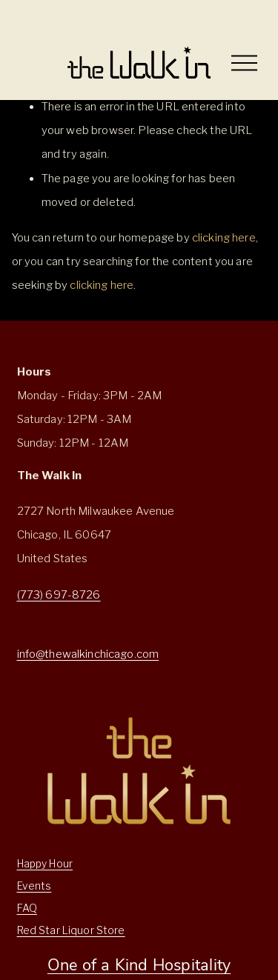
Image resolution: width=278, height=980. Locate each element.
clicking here (224, 238)
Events (34, 886)
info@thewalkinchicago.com (88, 654)
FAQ (27, 908)
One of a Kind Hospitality (139, 964)
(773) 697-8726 (59, 595)
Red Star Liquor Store (71, 930)
